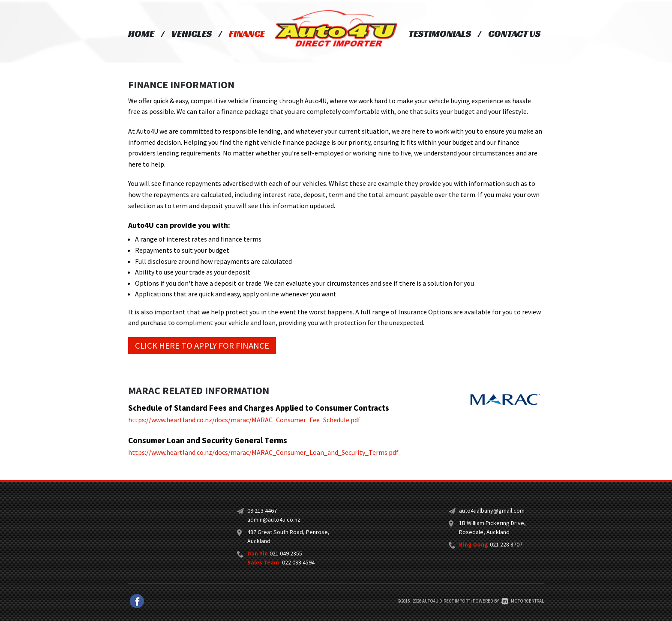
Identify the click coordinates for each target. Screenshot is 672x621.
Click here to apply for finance (202, 346)
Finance (247, 34)
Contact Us (514, 34)
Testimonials (440, 34)
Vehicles (192, 34)
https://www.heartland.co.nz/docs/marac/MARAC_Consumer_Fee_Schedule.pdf (244, 420)
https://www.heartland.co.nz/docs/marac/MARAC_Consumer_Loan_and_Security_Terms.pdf (263, 452)
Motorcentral (523, 601)
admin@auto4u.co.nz (274, 519)
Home (141, 34)
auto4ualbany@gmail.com (492, 511)
